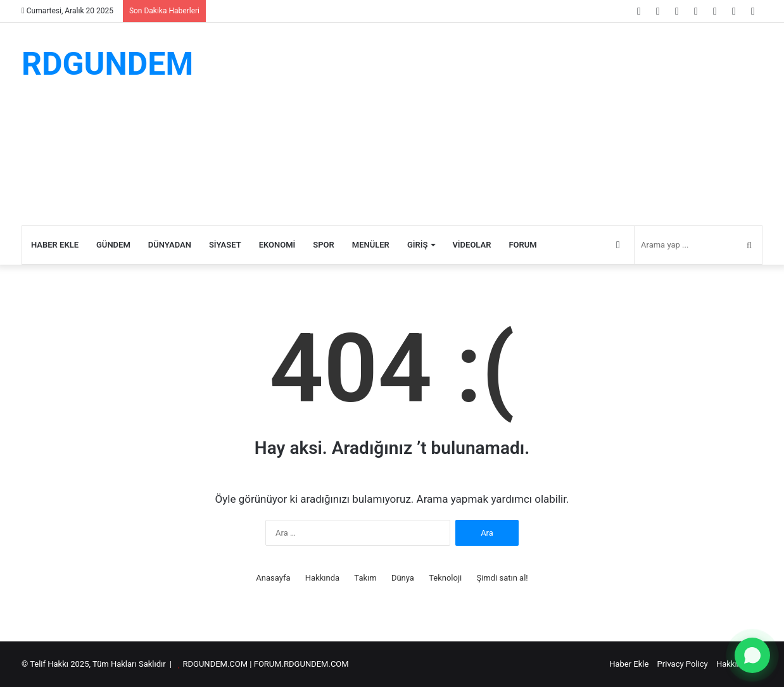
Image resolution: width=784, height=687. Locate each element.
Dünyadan (170, 245)
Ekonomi (277, 245)
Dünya (403, 578)
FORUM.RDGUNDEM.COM (301, 664)
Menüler (371, 245)
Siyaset (225, 245)
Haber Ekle (55, 245)
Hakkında (322, 578)
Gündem (113, 245)
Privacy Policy (683, 664)
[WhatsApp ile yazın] (752, 655)
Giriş (418, 245)
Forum (522, 245)
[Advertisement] (519, 124)
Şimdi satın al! (502, 578)
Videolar (471, 245)
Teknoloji (445, 578)
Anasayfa (273, 578)
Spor (324, 245)
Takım (365, 578)
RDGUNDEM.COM (216, 664)
